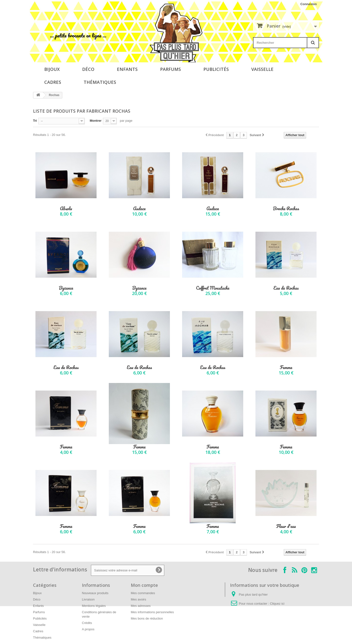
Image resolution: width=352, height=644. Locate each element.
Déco (88, 69)
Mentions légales (94, 606)
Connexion (309, 4)
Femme (286, 367)
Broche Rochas (286, 209)
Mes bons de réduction (147, 618)
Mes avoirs (138, 599)
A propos (88, 629)
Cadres (53, 82)
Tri (35, 121)
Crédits (87, 623)
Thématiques (100, 82)
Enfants (127, 69)
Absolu (66, 209)
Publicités (216, 69)
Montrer (96, 121)
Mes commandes (143, 593)
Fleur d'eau (286, 526)
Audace (139, 209)
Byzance (66, 288)
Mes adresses (141, 606)
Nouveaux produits (95, 593)
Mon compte (144, 585)
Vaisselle (262, 69)
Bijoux (52, 69)
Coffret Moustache (213, 288)
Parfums (170, 69)
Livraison (88, 599)
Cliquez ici (277, 604)
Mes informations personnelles (152, 612)
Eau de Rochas (286, 288)
